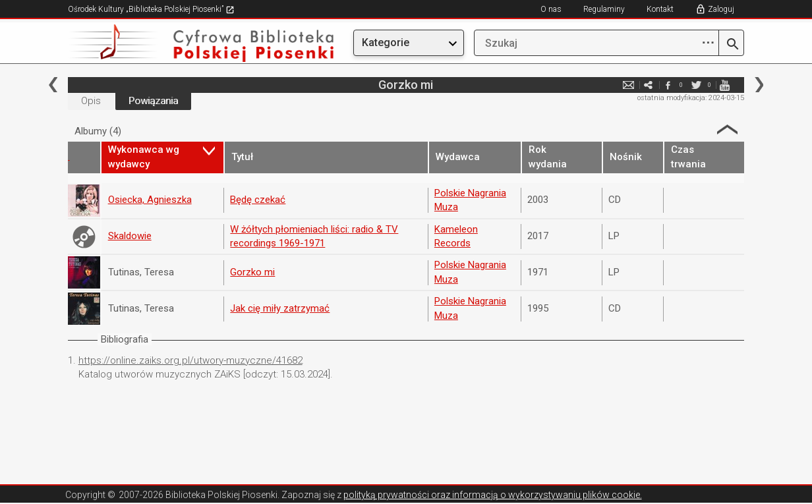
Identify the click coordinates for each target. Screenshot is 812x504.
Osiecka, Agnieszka (150, 200)
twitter (696, 85)
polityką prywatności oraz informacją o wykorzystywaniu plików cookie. (493, 495)
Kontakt (660, 9)
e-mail (628, 85)
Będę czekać (258, 200)
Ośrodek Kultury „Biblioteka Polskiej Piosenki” (151, 9)
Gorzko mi (252, 272)
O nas (551, 9)
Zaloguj (721, 9)
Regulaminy (604, 9)
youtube (724, 85)
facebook (668, 85)
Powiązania (153, 101)
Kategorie (386, 42)
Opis (91, 101)
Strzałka (727, 129)
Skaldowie (130, 236)
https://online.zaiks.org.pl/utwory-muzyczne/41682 (190, 360)
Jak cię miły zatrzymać (280, 308)
